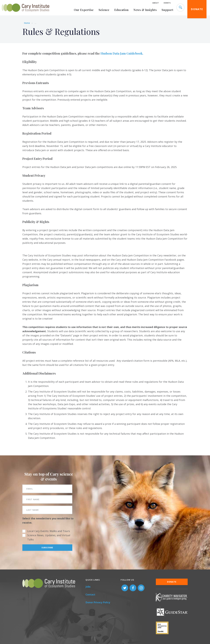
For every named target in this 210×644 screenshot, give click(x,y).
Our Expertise (84, 10)
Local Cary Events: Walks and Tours (49, 531)
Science (104, 10)
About (156, 3)
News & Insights (145, 10)
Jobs (88, 587)
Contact (90, 595)
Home (27, 23)
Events (167, 3)
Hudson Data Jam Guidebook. (122, 53)
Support (167, 10)
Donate (197, 9)
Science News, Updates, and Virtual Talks (49, 537)
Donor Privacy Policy (98, 602)
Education (122, 10)
